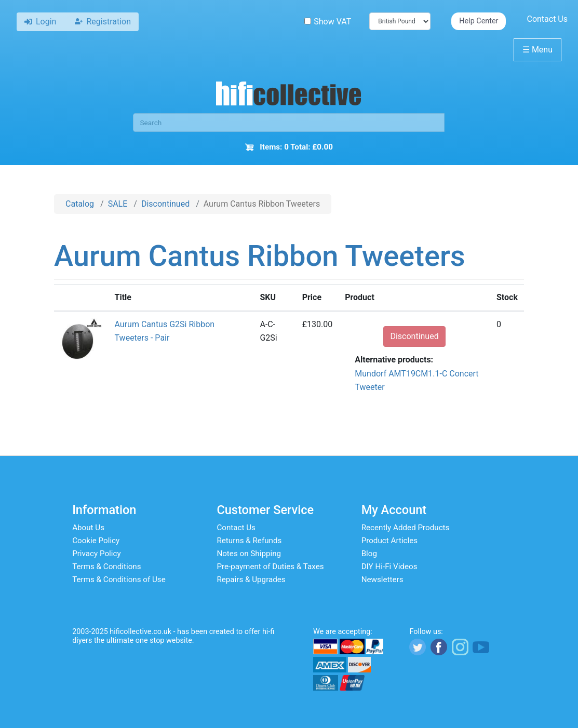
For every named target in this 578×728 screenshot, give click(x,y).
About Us (88, 528)
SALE (118, 204)
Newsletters (382, 579)
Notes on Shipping (249, 554)
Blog (369, 554)
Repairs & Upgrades (251, 579)
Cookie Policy (96, 541)
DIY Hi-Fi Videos (389, 567)
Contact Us (547, 19)
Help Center (479, 21)
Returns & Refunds (249, 541)
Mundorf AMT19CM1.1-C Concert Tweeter (416, 380)
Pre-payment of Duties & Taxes (270, 567)
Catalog (80, 204)
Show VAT (328, 22)
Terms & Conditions (106, 567)
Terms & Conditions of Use (119, 579)
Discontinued (165, 204)
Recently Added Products (406, 528)
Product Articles (390, 541)
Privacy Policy (97, 554)
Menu (537, 50)
